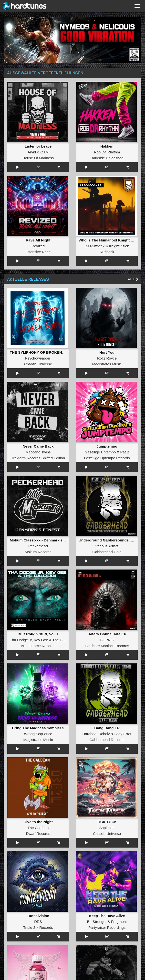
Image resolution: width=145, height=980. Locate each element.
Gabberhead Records (107, 740)
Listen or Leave (38, 146)
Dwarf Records (38, 834)
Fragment (119, 922)
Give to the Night (38, 822)
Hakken (107, 146)
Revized (38, 246)
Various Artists (107, 546)
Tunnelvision (38, 916)
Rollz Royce (107, 358)
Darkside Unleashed (107, 158)
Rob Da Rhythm (107, 152)
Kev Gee (41, 640)
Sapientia (107, 828)
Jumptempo (107, 446)
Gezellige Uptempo (100, 452)
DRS (38, 922)
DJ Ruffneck (95, 246)
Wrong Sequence (38, 734)
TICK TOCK (107, 822)
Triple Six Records (38, 927)
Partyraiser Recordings (107, 927)
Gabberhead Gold (107, 552)
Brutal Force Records (38, 646)
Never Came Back (38, 446)
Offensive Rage (38, 252)
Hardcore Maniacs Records (107, 646)
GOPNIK (107, 640)
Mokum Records (38, 552)
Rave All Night (38, 240)
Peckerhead (38, 546)
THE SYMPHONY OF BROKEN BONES (43, 352)
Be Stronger (97, 922)
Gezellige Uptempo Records (107, 458)
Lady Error (123, 734)
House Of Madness (38, 158)
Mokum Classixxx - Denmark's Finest (42, 540)
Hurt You (107, 352)
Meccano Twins (38, 452)
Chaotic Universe (38, 364)
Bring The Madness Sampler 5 (38, 728)
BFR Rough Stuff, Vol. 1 (38, 634)
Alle (133, 279)
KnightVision (119, 246)
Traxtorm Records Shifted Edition (38, 458)
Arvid (32, 152)
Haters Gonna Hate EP (107, 634)
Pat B (125, 452)
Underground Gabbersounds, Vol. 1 (109, 540)
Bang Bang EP (107, 728)
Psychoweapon (38, 358)
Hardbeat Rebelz (96, 734)
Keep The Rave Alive (107, 916)
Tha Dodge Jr (21, 640)
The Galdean (63, 640)
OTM (45, 152)
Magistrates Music (107, 364)
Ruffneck (107, 252)
